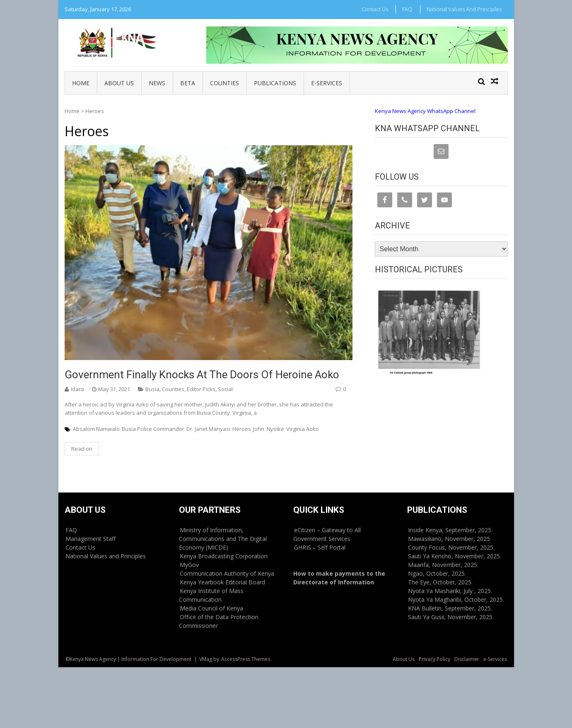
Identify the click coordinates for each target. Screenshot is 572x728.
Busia (152, 389)
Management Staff (91, 539)
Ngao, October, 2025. (437, 573)
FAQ (407, 9)
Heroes (242, 429)
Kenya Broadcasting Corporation (224, 556)
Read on (82, 449)
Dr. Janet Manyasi (208, 429)
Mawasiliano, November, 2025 (449, 539)
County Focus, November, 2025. (451, 547)
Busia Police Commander (153, 429)
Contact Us (375, 9)
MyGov (189, 565)
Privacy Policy (434, 659)
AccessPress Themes (246, 659)
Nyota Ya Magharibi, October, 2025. (456, 599)
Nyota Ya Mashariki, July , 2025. (450, 591)
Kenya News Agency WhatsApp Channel (425, 111)
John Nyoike (269, 429)
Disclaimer (467, 659)
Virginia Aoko (303, 429)
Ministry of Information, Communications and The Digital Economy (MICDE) (223, 539)
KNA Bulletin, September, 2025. (450, 608)
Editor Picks (201, 389)
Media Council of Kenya (211, 608)
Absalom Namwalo (96, 429)
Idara (77, 389)
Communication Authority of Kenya (227, 573)
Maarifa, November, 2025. (443, 565)
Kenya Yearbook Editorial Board (222, 582)
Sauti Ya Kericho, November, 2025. (455, 556)
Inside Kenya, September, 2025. (450, 530)
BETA (188, 83)
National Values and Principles (464, 9)
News (157, 83)
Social (225, 389)
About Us (119, 83)
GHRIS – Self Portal (320, 547)
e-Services (327, 83)
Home (81, 83)
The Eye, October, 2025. (440, 582)
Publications (275, 83)
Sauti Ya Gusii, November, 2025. (451, 617)
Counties (224, 83)
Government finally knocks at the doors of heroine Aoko (202, 375)
